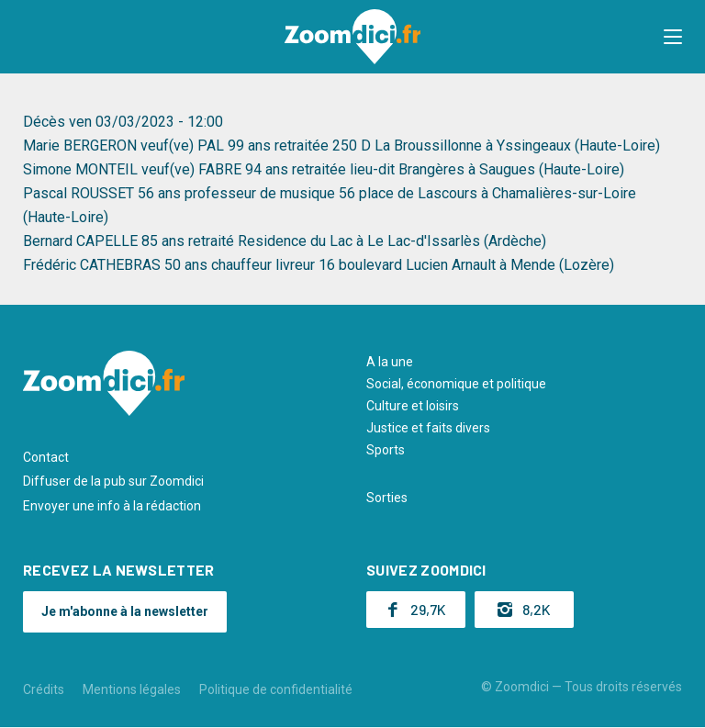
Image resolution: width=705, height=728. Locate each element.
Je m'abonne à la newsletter (125, 611)
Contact (46, 457)
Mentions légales (132, 689)
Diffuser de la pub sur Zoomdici (113, 481)
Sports (386, 450)
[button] (673, 37)
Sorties (387, 498)
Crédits (44, 689)
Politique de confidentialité (276, 689)
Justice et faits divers (428, 428)
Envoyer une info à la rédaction (112, 506)
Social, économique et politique (456, 384)
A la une (390, 362)
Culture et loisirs (413, 406)
